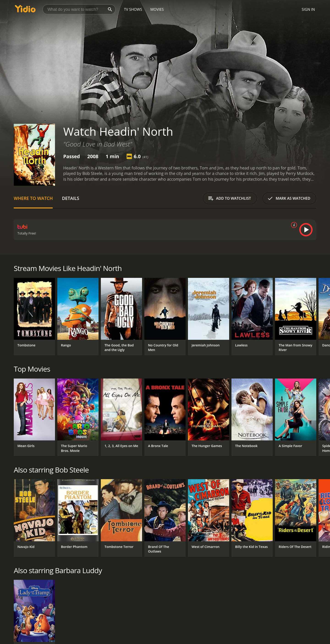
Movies (157, 9)
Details (70, 198)
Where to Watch (33, 198)
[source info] (293, 225)
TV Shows (133, 9)
